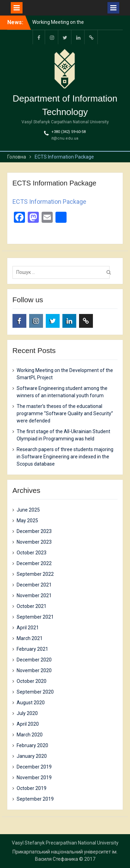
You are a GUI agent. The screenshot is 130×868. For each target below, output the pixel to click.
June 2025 (28, 510)
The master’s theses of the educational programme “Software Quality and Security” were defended (65, 413)
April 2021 (28, 628)
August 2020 (31, 703)
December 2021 (34, 585)
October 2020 (32, 681)
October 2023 (32, 553)
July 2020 (27, 713)
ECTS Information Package (49, 202)
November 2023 (34, 542)
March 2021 (30, 638)
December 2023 (34, 531)
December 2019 (34, 767)
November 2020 (34, 670)
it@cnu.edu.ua (65, 138)
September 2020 (35, 692)
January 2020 (32, 756)
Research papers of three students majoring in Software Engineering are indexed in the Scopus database (65, 457)
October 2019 (32, 788)
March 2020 (30, 735)
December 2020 (34, 660)
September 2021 (35, 617)
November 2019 (34, 778)
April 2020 (28, 724)
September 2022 (35, 574)
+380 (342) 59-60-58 (68, 132)
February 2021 (32, 649)
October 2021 (32, 606)
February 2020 (32, 745)
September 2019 (35, 799)
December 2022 (34, 563)
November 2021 (34, 595)
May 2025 (27, 521)
